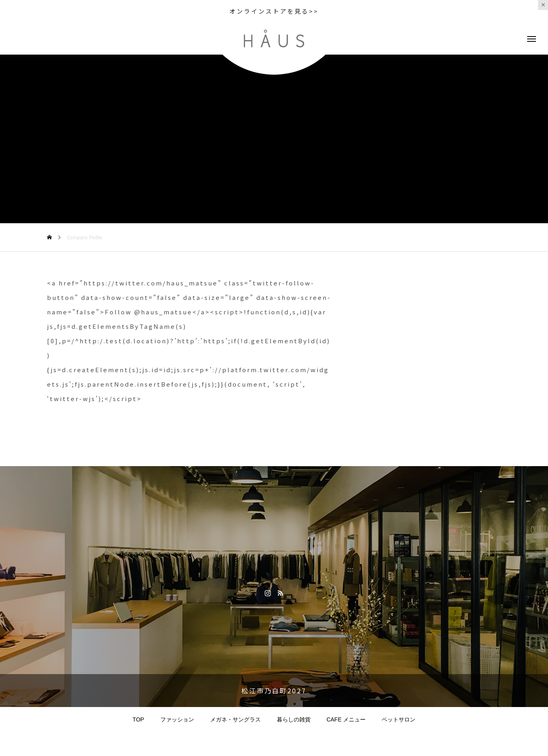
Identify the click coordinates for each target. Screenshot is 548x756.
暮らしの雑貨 (294, 719)
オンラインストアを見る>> (274, 11)
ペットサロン (399, 719)
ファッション (177, 719)
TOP (138, 719)
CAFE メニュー (346, 719)
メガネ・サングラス (235, 719)
